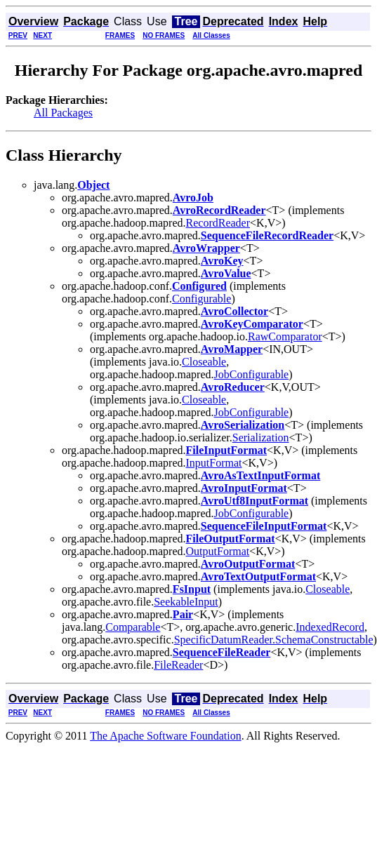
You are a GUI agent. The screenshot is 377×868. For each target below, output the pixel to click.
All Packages (63, 113)
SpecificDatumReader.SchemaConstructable (274, 640)
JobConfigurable (252, 374)
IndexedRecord (330, 627)
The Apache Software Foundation (166, 736)
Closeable (204, 362)
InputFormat (214, 463)
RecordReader (218, 223)
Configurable (201, 299)
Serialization (261, 438)
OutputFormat (218, 551)
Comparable (133, 627)
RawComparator (285, 336)
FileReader (178, 665)
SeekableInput (186, 602)
